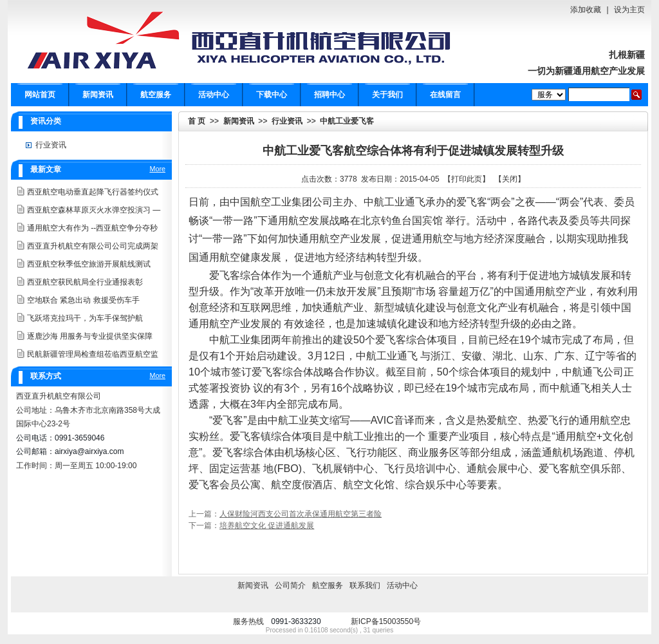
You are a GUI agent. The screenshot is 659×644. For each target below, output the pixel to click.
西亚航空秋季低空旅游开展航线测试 (89, 264)
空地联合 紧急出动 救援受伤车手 (83, 300)
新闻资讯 (98, 95)
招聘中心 (329, 95)
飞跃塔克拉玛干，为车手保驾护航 (85, 318)
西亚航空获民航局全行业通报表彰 (85, 282)
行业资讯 (287, 121)
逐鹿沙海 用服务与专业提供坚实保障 (90, 336)
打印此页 (467, 179)
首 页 (197, 121)
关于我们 (387, 95)
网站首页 (40, 95)
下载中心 (272, 95)
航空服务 (156, 95)
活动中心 (214, 95)
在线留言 (445, 95)
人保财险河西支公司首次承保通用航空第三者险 (301, 514)
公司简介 (290, 585)
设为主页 (629, 10)
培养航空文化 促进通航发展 (267, 526)
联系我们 (365, 585)
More (157, 169)
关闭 (510, 179)
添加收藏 (586, 10)
